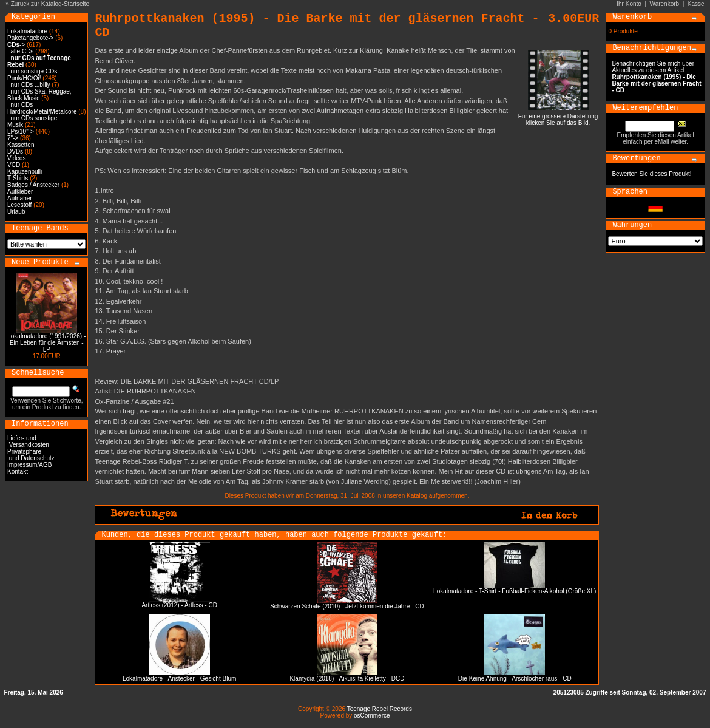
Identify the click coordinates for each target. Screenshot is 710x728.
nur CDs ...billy (31, 85)
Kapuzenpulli (25, 172)
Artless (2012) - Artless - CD (179, 605)
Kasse (696, 4)
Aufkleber (20, 192)
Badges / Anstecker (33, 185)
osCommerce (372, 716)
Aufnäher (20, 198)
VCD (14, 165)
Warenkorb (665, 4)
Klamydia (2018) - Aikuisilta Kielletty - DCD (347, 679)
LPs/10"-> (21, 131)
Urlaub (16, 212)
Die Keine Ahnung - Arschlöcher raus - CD (515, 679)
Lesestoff (19, 205)
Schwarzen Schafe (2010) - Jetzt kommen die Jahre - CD (347, 606)
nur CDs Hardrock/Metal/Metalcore (42, 108)
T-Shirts (18, 178)
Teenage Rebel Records (380, 709)
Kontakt (18, 471)
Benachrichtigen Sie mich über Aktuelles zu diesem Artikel (656, 77)
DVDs (15, 151)
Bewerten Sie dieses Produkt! (651, 174)
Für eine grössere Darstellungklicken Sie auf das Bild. (558, 117)
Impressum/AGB (29, 465)
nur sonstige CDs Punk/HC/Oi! (32, 75)
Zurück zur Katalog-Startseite (50, 4)
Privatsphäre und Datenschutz (31, 455)
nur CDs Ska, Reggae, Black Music (39, 95)
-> (16, 45)
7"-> (13, 138)
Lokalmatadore (27, 31)
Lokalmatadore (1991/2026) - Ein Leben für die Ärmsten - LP (46, 343)
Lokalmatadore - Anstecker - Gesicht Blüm (179, 679)
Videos (16, 158)
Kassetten (21, 145)
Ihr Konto (629, 4)
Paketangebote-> (30, 38)
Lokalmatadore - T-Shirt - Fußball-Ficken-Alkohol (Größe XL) (515, 591)
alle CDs (22, 51)
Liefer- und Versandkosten (28, 441)
